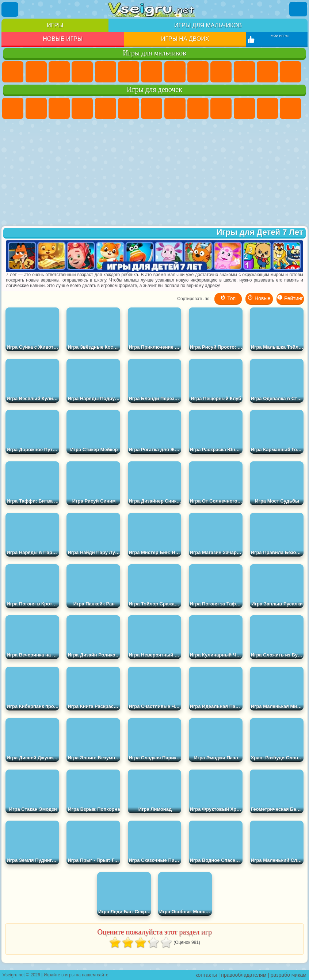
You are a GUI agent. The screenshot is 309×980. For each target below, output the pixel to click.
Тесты (106, 108)
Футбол (36, 72)
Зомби (106, 72)
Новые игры (63, 39)
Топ (228, 298)
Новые (259, 298)
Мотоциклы (221, 72)
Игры (55, 25)
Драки (290, 72)
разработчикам (289, 975)
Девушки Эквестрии (36, 108)
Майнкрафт (152, 72)
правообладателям (244, 975)
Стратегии (59, 72)
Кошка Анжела (198, 108)
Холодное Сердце (221, 108)
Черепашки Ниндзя (198, 72)
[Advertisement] (154, 173)
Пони (13, 108)
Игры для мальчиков (208, 25)
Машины (175, 72)
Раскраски (175, 108)
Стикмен (244, 72)
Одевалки (267, 108)
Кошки (244, 108)
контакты (206, 975)
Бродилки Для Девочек (152, 108)
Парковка (13, 72)
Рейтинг (290, 298)
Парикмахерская (290, 108)
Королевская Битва (129, 72)
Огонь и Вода (59, 108)
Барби (82, 108)
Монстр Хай (129, 108)
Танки (82, 72)
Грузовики (267, 72)
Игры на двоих (185, 39)
